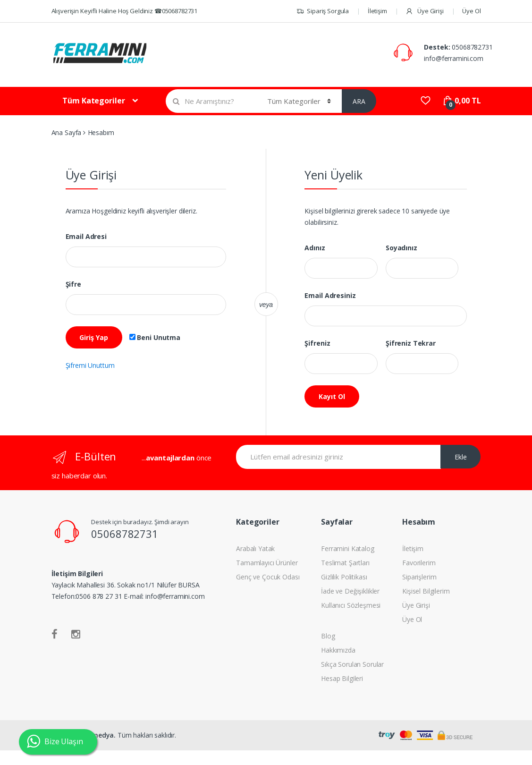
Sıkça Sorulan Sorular (352, 664)
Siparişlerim (419, 577)
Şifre (73, 284)
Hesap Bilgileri (342, 678)
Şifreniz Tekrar (411, 343)
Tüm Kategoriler (93, 101)
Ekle (461, 457)
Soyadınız (401, 248)
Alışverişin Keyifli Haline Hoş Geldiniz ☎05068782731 (125, 11)
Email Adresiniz (330, 296)
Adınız (315, 248)
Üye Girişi (424, 11)
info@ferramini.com (453, 58)
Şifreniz (317, 343)
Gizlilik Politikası (344, 577)
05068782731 (472, 47)
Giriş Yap (94, 337)
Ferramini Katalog (348, 548)
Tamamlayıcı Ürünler (267, 563)
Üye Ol (471, 11)
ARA (359, 101)
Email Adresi (86, 237)
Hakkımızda (338, 650)
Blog (328, 636)
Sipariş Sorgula (323, 11)
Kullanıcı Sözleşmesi (351, 605)
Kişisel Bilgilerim (426, 591)
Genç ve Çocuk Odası (268, 577)
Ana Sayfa (67, 132)
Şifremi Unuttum (90, 365)
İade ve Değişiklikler (350, 591)
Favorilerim (419, 563)
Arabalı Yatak (255, 548)
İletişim (377, 11)
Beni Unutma (155, 338)
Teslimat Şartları (345, 563)
